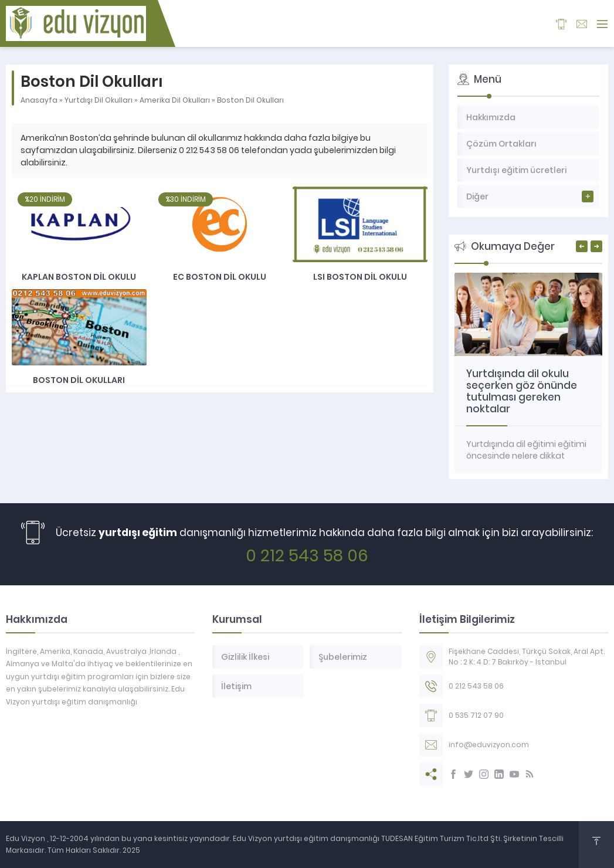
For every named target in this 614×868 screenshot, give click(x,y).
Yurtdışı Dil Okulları (99, 100)
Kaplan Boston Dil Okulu (79, 277)
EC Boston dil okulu (220, 277)
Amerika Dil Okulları (175, 100)
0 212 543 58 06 (307, 556)
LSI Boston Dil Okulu (360, 277)
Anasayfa (39, 100)
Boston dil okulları (79, 380)
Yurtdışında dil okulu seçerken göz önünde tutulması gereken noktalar (522, 391)
